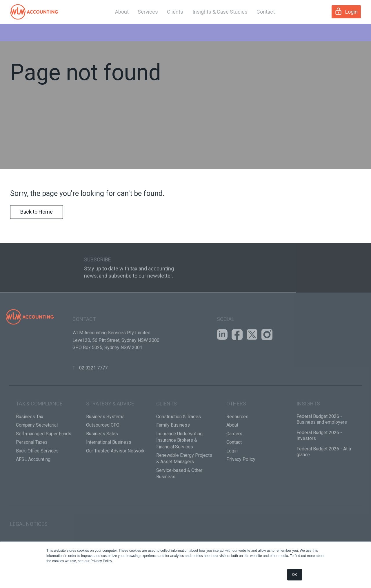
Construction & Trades (179, 435)
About (122, 12)
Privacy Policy (241, 478)
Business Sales (102, 452)
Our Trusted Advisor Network (115, 469)
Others (236, 422)
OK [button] (295, 575)
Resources (237, 435)
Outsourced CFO (103, 443)
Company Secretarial (37, 443)
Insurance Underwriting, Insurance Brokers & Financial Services (180, 458)
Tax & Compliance (39, 422)
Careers (234, 452)
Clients (175, 12)
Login (346, 11)
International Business (109, 460)
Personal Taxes (32, 460)
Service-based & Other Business (179, 491)
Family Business (173, 443)
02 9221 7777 (93, 386)
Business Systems (105, 435)
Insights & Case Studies (220, 12)
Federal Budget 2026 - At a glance (324, 470)
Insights (308, 422)
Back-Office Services (37, 469)
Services (148, 12)
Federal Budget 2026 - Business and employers (322, 438)
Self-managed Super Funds (44, 452)
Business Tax (30, 435)
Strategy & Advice (110, 422)
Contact (266, 12)
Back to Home (37, 221)
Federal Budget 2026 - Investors (319, 454)
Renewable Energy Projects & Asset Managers (184, 477)
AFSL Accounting (33, 478)
